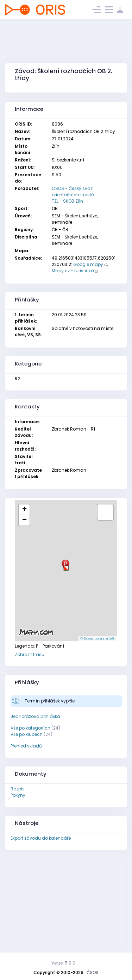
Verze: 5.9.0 (63, 963)
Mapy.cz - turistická (73, 271)
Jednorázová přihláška (35, 716)
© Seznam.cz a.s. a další (98, 638)
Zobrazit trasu (30, 654)
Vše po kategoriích (30, 728)
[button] (66, 565)
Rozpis (18, 789)
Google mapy (88, 264)
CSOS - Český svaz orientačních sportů (73, 192)
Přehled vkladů (26, 746)
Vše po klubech (27, 734)
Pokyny (18, 795)
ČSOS (93, 972)
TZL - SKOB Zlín (67, 201)
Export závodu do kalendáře (41, 838)
